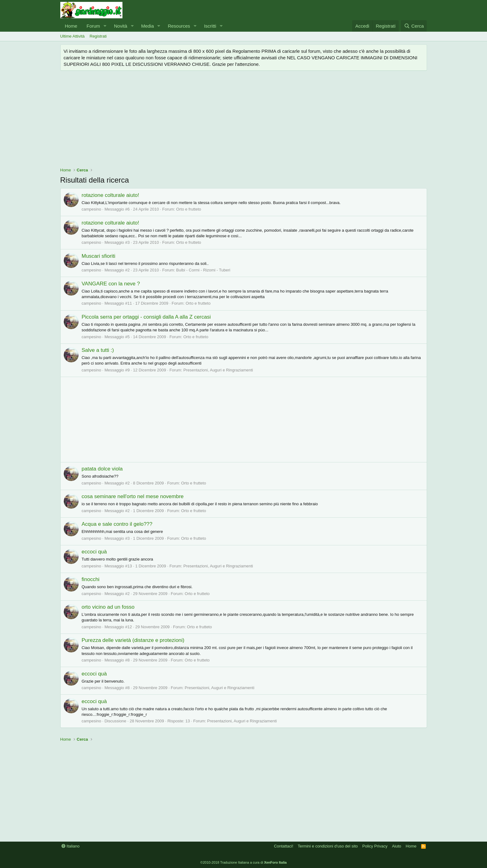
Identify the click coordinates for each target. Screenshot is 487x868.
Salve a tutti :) (98, 350)
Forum (93, 26)
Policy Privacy (375, 846)
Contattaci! (283, 846)
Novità (121, 26)
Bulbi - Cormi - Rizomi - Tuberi (203, 270)
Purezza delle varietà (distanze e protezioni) (133, 640)
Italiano (71, 846)
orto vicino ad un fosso (108, 607)
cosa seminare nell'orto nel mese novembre (133, 496)
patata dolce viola (102, 469)
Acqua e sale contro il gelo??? (117, 524)
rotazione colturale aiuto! (110, 195)
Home (71, 26)
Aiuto (397, 846)
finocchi (91, 579)
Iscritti (210, 26)
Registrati (98, 36)
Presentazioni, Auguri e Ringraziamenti (218, 370)
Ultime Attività (73, 36)
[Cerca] (414, 26)
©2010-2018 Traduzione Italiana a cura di (244, 862)
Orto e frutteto (189, 209)
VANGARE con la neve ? (111, 284)
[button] (105, 26)
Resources (179, 26)
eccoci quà (94, 552)
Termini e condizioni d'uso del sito (328, 846)
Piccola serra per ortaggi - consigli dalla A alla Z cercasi (146, 317)
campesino (92, 209)
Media (147, 26)
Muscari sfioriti (99, 256)
